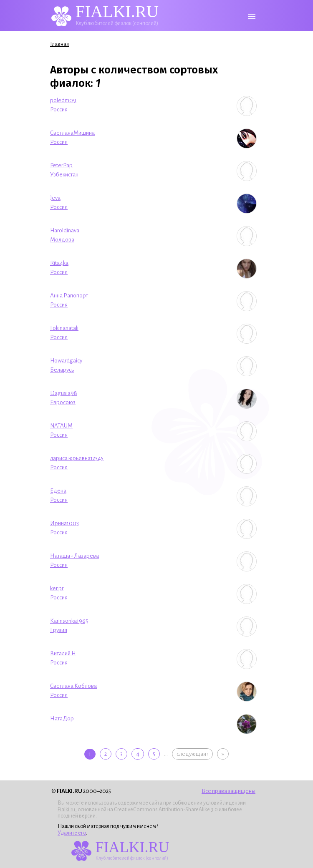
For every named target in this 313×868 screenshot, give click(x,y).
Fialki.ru (66, 810)
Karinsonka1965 (69, 621)
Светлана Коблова (73, 686)
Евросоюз (63, 402)
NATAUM (61, 426)
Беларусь (62, 370)
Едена (58, 491)
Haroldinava (65, 230)
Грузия (59, 630)
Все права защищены (228, 791)
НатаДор (62, 718)
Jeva (55, 198)
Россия (59, 109)
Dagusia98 (64, 393)
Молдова (62, 240)
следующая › (192, 754)
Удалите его (72, 833)
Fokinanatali (64, 328)
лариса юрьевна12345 (77, 458)
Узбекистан (64, 175)
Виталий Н (63, 653)
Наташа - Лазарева (74, 556)
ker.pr (57, 588)
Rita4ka (59, 263)
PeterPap (61, 165)
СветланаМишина (72, 133)
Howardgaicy (66, 361)
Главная (59, 44)
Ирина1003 (64, 523)
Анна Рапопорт (69, 296)
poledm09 (63, 100)
